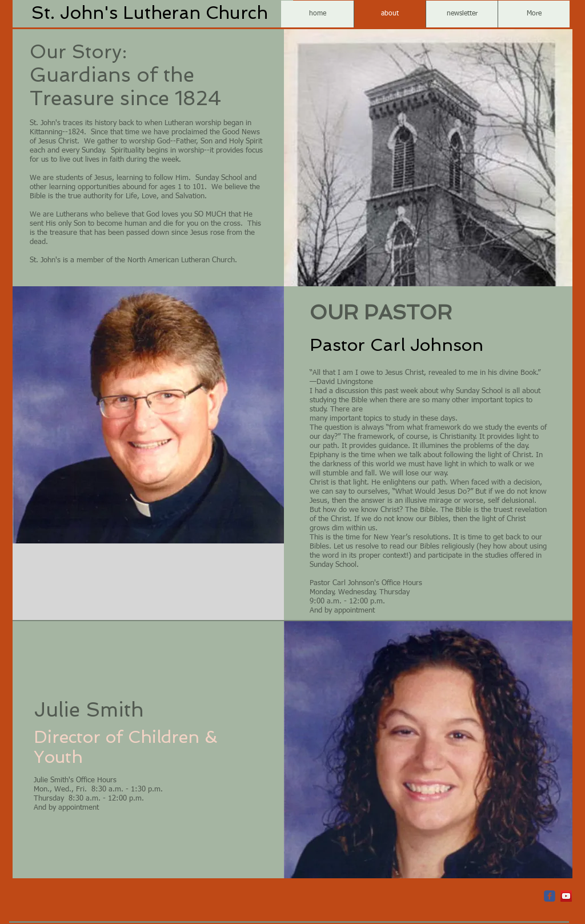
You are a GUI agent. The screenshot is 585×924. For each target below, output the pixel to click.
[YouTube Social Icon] (566, 896)
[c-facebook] (550, 896)
